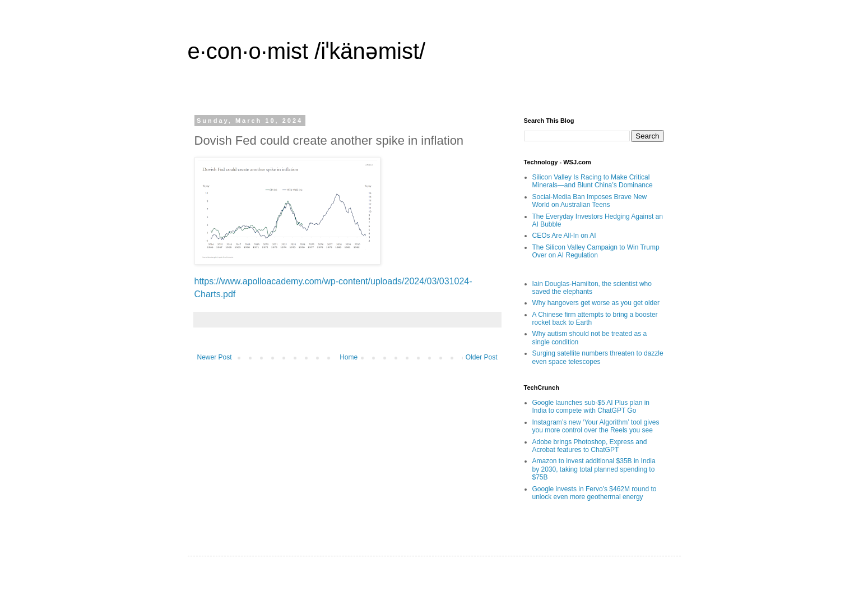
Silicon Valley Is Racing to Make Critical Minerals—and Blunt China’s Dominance (593, 181)
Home (349, 357)
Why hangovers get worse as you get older (596, 303)
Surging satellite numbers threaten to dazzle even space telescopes (598, 357)
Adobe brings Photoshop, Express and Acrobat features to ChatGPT (590, 446)
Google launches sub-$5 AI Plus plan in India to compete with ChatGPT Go (591, 407)
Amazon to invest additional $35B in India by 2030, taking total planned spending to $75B (594, 469)
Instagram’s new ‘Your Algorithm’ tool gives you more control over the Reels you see (596, 426)
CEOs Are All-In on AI (564, 236)
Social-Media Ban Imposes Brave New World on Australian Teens (590, 201)
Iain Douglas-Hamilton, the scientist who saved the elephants (592, 288)
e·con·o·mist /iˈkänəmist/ (307, 51)
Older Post (482, 357)
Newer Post (215, 357)
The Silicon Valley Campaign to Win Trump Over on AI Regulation (596, 251)
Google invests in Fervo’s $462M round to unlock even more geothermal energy (595, 493)
